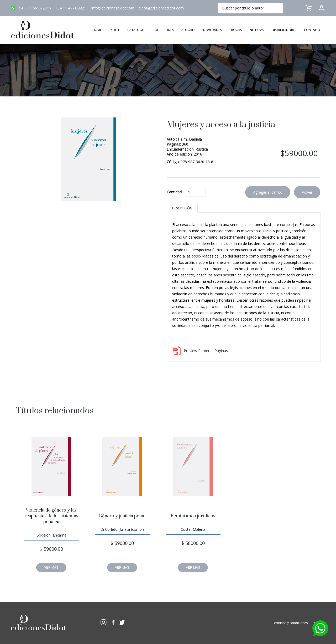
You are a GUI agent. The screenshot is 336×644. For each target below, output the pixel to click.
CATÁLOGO (136, 30)
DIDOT (114, 30)
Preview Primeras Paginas (206, 351)
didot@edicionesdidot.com (161, 8)
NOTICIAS (257, 30)
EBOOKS (236, 30)
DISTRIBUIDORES (284, 30)
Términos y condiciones (290, 623)
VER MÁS (51, 568)
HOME (97, 30)
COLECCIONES (163, 30)
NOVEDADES (212, 30)
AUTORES (188, 30)
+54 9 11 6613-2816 (34, 8)
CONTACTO (313, 30)
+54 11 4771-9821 (71, 8)
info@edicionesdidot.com (113, 8)
